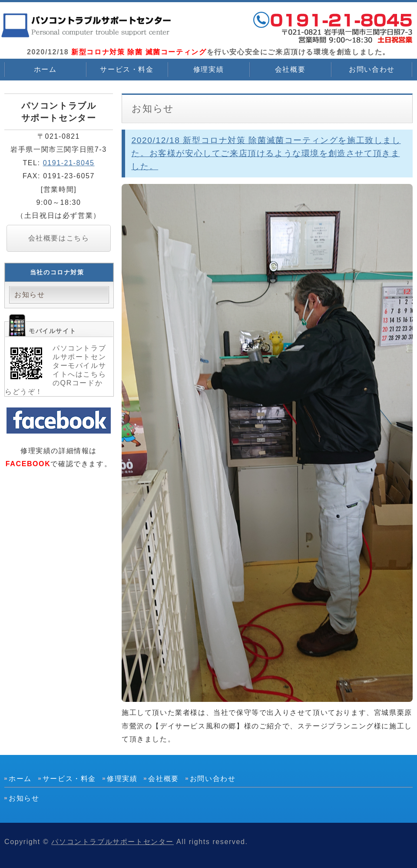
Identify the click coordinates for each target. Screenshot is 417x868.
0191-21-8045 (69, 163)
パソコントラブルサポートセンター (113, 842)
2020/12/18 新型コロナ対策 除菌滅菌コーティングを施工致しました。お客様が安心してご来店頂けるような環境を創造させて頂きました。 (266, 154)
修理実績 (208, 69)
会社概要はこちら (59, 238)
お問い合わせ (372, 69)
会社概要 (290, 69)
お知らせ (30, 295)
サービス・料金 (127, 69)
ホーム (45, 69)
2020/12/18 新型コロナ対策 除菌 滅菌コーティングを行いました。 (87, 26)
